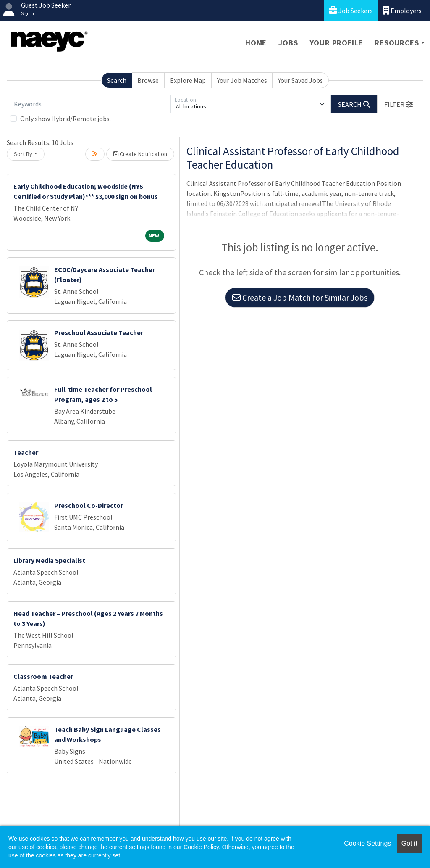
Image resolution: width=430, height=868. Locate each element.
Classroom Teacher (43, 676)
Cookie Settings (367, 843)
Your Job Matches (242, 80)
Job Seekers (351, 10)
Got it (409, 843)
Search (117, 80)
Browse (148, 80)
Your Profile (337, 43)
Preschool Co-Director (89, 505)
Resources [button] (397, 43)
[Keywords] (90, 104)
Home (256, 43)
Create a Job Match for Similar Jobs (300, 297)
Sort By (23, 154)
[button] (399, 104)
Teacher (26, 452)
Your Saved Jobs (300, 80)
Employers (402, 10)
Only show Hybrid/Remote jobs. (66, 119)
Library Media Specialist (49, 560)
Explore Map (188, 80)
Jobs (288, 43)
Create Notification (140, 154)
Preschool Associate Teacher (99, 332)
